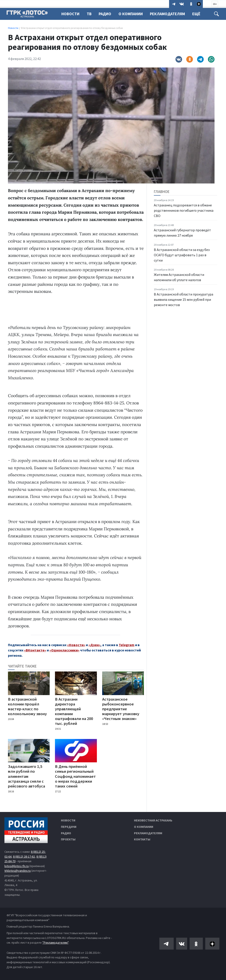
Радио (106, 14)
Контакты (142, 839)
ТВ (90, 14)
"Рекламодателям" (55, 943)
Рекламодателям (170, 14)
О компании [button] (133, 14)
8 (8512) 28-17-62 (24, 857)
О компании (144, 827)
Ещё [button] (200, 14)
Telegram (127, 645)
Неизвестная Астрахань (153, 820)
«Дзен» (94, 645)
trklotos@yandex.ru (18, 871)
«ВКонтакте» (35, 650)
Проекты (68, 839)
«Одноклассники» (64, 650)
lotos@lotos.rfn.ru (17, 866)
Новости (70, 14)
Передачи (69, 827)
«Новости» (76, 645)
